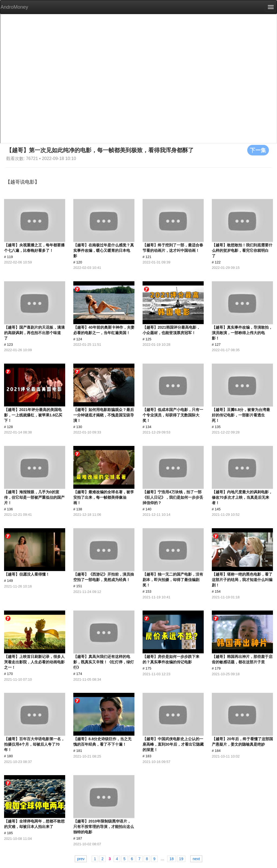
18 (172, 859)
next (196, 859)
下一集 (258, 150)
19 (181, 859)
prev (81, 859)
